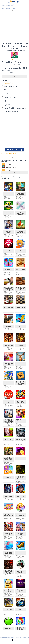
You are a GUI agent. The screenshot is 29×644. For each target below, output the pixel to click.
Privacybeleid (10, 638)
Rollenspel (10, 6)
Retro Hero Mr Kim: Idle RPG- (10, 8)
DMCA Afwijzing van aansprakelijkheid (21, 638)
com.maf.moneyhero (8, 84)
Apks (4, 6)
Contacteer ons (4, 638)
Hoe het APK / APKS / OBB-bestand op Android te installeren (14, 154)
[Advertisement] (14, 27)
